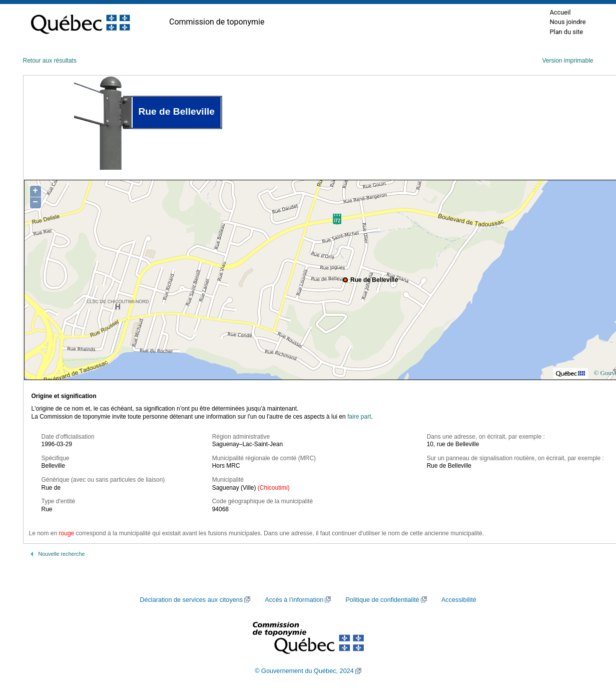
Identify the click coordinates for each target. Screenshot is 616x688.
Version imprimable (567, 61)
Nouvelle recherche (62, 554)
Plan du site (566, 32)
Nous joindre (567, 22)
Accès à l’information (294, 600)
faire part (359, 417)
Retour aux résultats (50, 61)
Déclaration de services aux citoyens (191, 600)
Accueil (560, 12)
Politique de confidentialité (382, 600)
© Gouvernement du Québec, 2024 (304, 671)
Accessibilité (459, 600)
